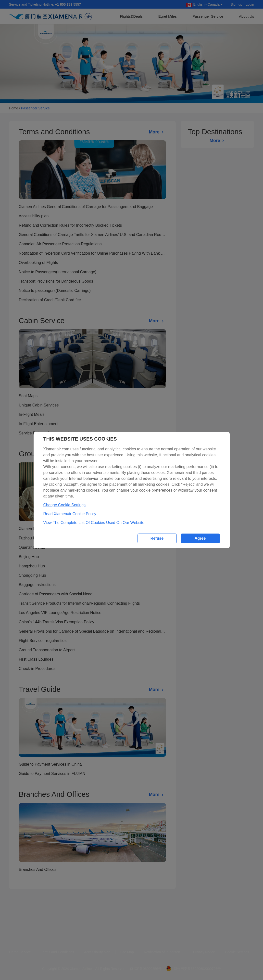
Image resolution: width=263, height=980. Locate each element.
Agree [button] (200, 538)
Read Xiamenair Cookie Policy (70, 514)
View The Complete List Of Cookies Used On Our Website (94, 523)
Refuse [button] (157, 538)
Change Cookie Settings (65, 505)
